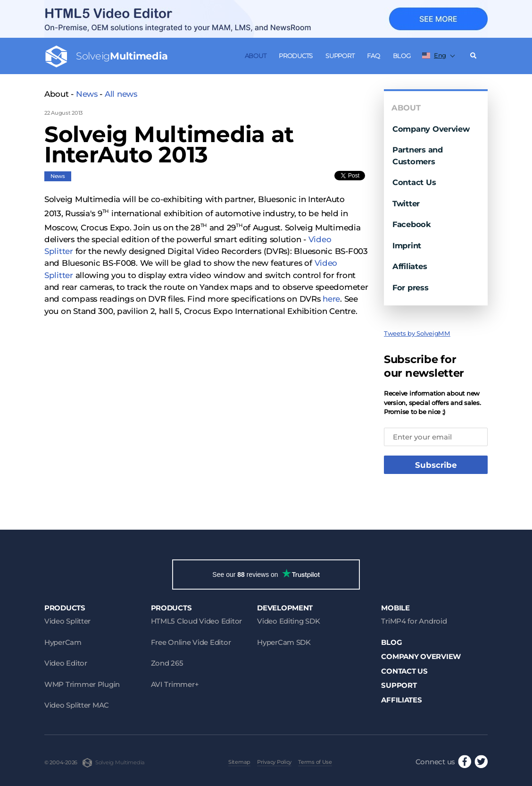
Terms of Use (315, 762)
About (256, 56)
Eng (434, 55)
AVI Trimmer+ (175, 684)
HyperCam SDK (284, 642)
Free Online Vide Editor (191, 642)
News (87, 94)
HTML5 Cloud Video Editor (196, 621)
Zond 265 (167, 663)
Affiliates (410, 266)
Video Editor (66, 663)
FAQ (373, 56)
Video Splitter (67, 621)
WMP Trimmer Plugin (82, 684)
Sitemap (239, 762)
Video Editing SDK (288, 621)
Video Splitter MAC (77, 705)
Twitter (406, 203)
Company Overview (431, 129)
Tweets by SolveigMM (417, 333)
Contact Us (414, 182)
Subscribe (436, 465)
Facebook (412, 224)
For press (411, 287)
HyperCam (63, 642)
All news (121, 94)
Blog (402, 56)
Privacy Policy (274, 762)
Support (340, 56)
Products (296, 56)
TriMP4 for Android (414, 621)
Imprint (407, 245)
